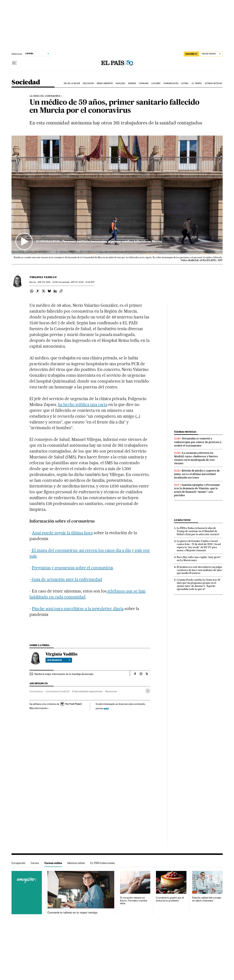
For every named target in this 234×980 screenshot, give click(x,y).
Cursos (35, 863)
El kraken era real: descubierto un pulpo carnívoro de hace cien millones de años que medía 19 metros (199, 570)
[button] (117, 195)
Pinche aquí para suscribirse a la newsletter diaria (78, 609)
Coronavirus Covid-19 (57, 691)
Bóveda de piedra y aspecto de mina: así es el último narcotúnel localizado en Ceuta (197, 474)
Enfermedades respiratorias (87, 691)
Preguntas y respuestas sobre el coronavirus (72, 568)
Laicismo (156, 83)
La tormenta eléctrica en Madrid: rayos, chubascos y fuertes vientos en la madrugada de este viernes (196, 458)
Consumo (144, 83)
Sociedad (26, 82)
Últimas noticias (213, 83)
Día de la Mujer (72, 83)
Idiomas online (76, 863)
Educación (88, 83)
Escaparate (18, 863)
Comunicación (171, 83)
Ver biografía (59, 660)
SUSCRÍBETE (191, 54)
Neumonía (111, 691)
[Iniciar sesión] (211, 54)
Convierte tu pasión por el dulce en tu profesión (170, 899)
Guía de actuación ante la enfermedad (66, 579)
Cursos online (53, 863)
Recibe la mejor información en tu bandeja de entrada (64, 674)
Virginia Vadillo (43, 277)
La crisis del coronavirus (45, 96)
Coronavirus (36, 691)
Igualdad (120, 83)
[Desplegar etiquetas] (148, 691)
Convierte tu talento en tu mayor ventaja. (73, 913)
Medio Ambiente (105, 83)
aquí (106, 708)
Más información (39, 708)
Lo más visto (182, 520)
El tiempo (197, 83)
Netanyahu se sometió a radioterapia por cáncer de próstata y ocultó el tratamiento (198, 442)
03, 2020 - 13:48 (48, 282)
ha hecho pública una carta (83, 404)
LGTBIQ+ (185, 83)
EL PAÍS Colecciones (103, 863)
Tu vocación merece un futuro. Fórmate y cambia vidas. (134, 901)
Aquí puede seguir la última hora (62, 533)
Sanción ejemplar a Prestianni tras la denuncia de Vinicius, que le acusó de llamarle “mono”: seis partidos (197, 490)
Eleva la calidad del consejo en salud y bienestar (207, 899)
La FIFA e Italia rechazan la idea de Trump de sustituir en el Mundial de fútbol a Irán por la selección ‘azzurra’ (198, 531)
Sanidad (132, 83)
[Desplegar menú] (14, 63)
